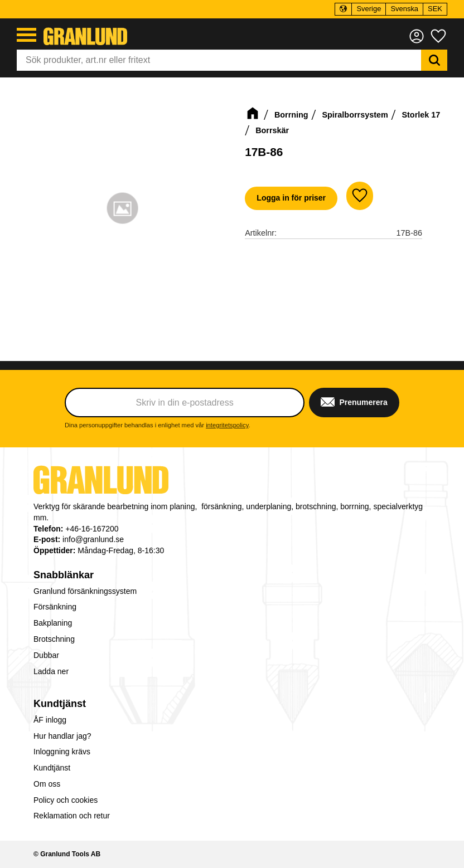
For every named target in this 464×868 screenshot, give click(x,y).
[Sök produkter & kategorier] (219, 60)
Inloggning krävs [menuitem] (62, 752)
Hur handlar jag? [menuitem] (62, 736)
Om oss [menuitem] (47, 784)
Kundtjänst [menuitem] (60, 704)
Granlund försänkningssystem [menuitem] (85, 591)
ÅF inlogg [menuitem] (50, 720)
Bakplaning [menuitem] (53, 623)
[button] (26, 35)
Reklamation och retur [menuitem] (72, 816)
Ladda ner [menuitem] (51, 671)
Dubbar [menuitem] (46, 655)
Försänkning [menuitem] (55, 607)
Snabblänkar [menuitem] (64, 575)
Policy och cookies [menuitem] (66, 800)
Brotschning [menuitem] (54, 639)
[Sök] (434, 60)
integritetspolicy (227, 425)
